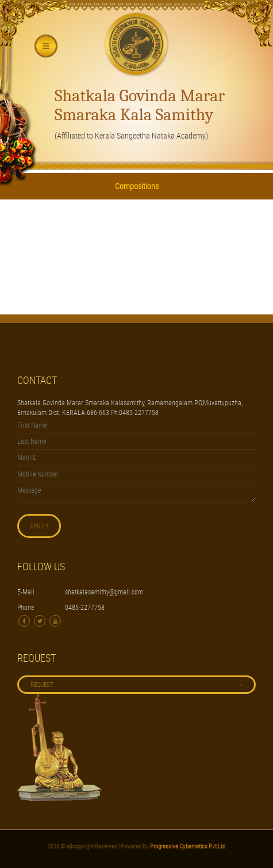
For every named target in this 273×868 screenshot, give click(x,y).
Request (136, 685)
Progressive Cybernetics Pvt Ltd (187, 846)
